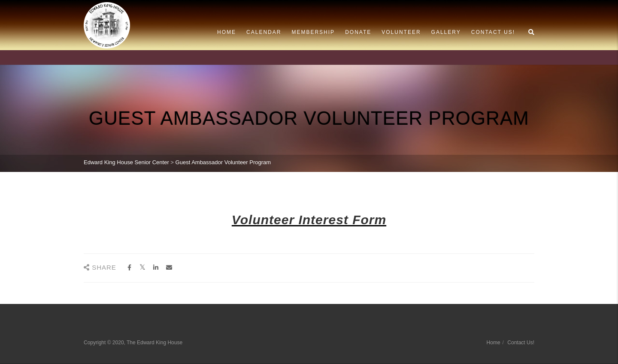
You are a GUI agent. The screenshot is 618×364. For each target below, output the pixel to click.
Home (227, 32)
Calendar (264, 32)
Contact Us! (493, 32)
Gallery (446, 32)
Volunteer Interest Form (309, 220)
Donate (358, 32)
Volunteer (401, 32)
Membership (313, 32)
